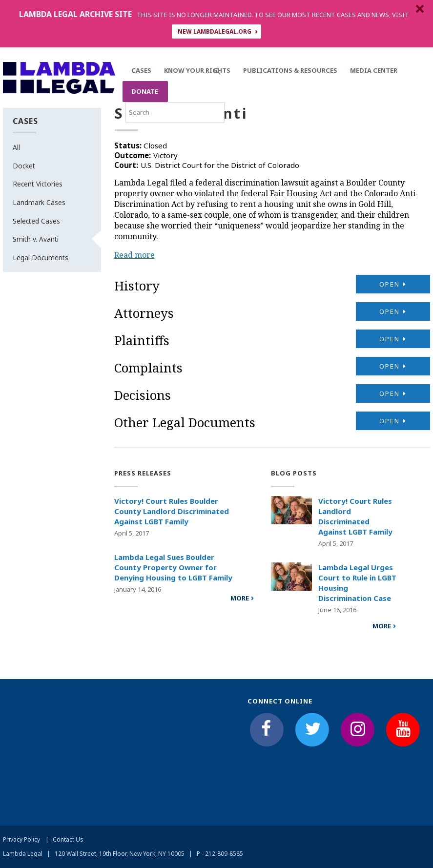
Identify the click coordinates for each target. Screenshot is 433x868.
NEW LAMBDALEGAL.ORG (215, 31)
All (16, 147)
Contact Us (68, 839)
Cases (141, 70)
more (240, 598)
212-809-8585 (224, 854)
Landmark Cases (39, 202)
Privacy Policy (21, 839)
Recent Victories (38, 184)
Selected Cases (36, 221)
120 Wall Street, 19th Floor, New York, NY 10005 (120, 854)
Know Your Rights (197, 70)
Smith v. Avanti (36, 239)
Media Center (374, 70)
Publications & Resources (290, 70)
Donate (145, 91)
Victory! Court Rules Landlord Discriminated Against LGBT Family (355, 516)
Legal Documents (41, 258)
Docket (24, 166)
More (382, 626)
